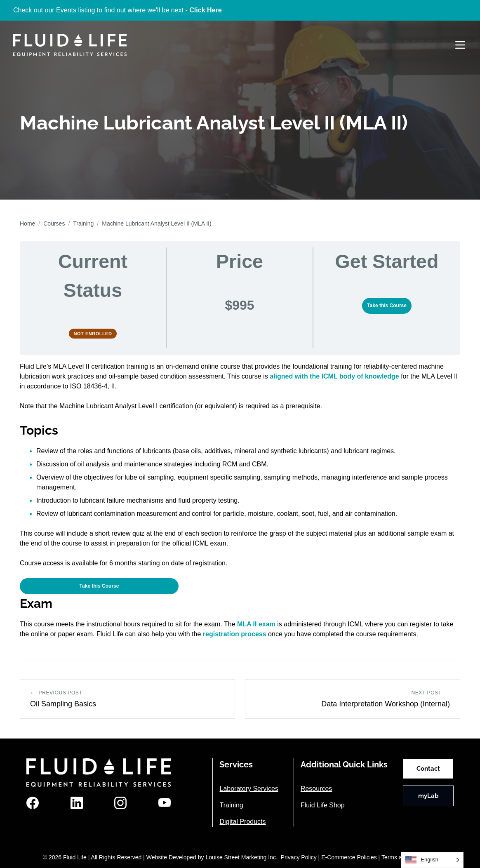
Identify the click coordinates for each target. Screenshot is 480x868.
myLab (428, 796)
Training (83, 223)
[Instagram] (120, 803)
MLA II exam (256, 624)
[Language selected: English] (432, 860)
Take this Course (387, 306)
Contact (428, 769)
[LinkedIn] (77, 803)
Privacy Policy (299, 857)
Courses (54, 223)
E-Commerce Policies (349, 857)
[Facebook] (33, 803)
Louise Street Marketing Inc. (241, 857)
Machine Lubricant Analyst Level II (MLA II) (156, 223)
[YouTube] (165, 803)
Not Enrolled (93, 334)
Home (27, 223)
